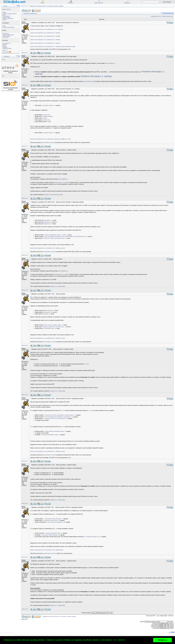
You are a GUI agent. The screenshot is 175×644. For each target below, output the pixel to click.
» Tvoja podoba (6, 16)
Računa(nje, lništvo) (48, 105)
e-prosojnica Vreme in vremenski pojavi (55, 418)
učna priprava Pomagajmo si (55, 522)
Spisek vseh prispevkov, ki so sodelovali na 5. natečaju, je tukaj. (48, 451)
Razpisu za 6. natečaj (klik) (58, 500)
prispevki (47, 312)
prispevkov (47, 220)
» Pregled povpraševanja (8, 27)
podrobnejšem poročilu (48, 142)
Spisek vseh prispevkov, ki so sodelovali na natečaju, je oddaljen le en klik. (51, 139)
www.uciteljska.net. (110, 63)
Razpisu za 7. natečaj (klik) (58, 605)
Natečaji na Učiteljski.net (30, 13)
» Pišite (5, 50)
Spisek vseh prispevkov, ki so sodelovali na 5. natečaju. (45, 40)
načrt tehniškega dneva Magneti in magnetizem (58, 417)
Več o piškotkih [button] (119, 640)
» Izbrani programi (6, 36)
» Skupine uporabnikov (8, 19)
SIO (3, 76)
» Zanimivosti (5, 37)
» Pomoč (4, 20)
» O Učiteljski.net (6, 43)
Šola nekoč (47, 115)
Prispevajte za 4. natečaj (62, 274)
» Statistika (5, 47)
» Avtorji (4, 46)
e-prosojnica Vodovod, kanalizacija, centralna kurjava (59, 415)
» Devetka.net (5, 34)
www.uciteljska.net (88, 81)
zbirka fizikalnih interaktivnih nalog (54, 431)
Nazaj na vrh (25, 53)
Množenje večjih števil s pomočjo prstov (53, 327)
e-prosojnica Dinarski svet (92, 537)
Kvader (45, 118)
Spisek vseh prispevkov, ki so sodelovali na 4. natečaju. (45, 36)
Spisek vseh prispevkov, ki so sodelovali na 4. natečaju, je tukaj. (48, 338)
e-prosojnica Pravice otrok (50, 520)
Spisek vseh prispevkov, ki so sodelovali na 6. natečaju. (45, 43)
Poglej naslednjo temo (168, 16)
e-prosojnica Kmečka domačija (53, 519)
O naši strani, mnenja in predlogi (55, 6)
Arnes (4, 60)
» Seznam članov (6, 17)
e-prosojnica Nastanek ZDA (53, 533)
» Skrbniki (4, 45)
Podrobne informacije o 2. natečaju (96, 76)
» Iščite (4, 26)
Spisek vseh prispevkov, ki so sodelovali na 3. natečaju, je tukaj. (48, 248)
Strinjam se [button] (162, 640)
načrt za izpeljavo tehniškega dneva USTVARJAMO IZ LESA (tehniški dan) (65, 236)
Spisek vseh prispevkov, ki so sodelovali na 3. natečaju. (45, 33)
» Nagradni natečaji (7, 48)
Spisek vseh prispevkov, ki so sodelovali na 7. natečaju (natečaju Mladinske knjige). (53, 47)
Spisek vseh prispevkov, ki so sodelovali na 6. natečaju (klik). (47, 550)
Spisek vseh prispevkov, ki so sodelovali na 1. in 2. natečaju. (47, 29)
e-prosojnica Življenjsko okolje (50, 435)
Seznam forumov (42, 6)
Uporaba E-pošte (48, 133)
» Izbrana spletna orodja (8, 35)
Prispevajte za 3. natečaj (62, 182)
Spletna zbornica (6, 9)
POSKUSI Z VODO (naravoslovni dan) (54, 238)
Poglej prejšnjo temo (156, 16)
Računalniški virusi (49, 328)
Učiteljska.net (33, 6)
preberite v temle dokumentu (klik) (53, 195)
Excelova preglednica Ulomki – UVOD (55, 235)
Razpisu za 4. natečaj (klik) (58, 286)
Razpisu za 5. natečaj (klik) (58, 391)
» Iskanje (4, 12)
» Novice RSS (6, 52)
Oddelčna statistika (48, 116)
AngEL (49, 122)
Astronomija (47, 120)
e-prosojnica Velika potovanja (49, 535)
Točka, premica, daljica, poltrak (53, 325)
